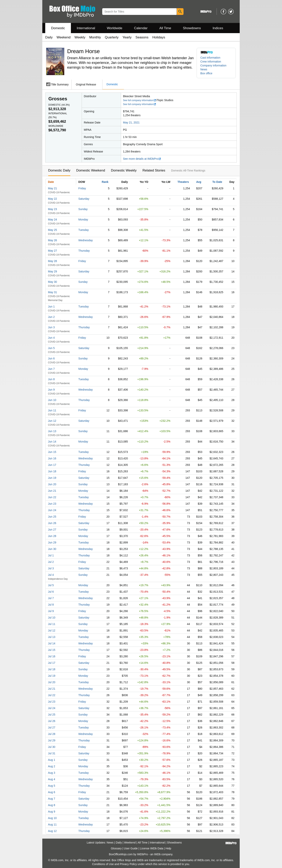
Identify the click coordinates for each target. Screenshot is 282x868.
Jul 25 (52, 715)
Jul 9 (51, 611)
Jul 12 (52, 630)
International (86, 28)
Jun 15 (52, 452)
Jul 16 (52, 656)
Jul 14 (52, 643)
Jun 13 (52, 431)
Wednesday (86, 240)
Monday (83, 219)
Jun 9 (51, 390)
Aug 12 (52, 831)
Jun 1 (51, 307)
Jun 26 (52, 523)
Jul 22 (52, 695)
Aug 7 (52, 799)
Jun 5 (51, 348)
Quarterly (112, 37)
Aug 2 (52, 766)
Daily (49, 37)
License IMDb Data (152, 848)
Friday (82, 188)
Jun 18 (52, 471)
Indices (218, 28)
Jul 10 (52, 618)
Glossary (116, 848)
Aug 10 (52, 818)
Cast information (210, 58)
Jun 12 (52, 421)
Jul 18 (52, 669)
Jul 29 (52, 740)
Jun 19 (52, 478)
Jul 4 (51, 575)
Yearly (127, 37)
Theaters (183, 182)
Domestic (58, 28)
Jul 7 (51, 598)
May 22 (52, 199)
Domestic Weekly (124, 170)
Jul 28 (52, 734)
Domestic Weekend (91, 170)
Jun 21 (52, 491)
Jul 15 (52, 650)
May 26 (52, 240)
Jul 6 (51, 592)
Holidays (159, 37)
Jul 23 (52, 702)
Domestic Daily (59, 170)
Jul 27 (52, 727)
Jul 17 (52, 663)
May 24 (52, 219)
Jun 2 (51, 317)
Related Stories (154, 170)
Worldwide (114, 28)
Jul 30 (52, 747)
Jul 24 (52, 708)
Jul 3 (51, 568)
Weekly (80, 37)
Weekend (64, 37)
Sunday (83, 209)
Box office (206, 73)
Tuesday (84, 230)
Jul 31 (52, 753)
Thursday (84, 251)
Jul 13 (52, 637)
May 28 (52, 261)
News (204, 69)
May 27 (52, 251)
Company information (213, 65)
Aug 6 (52, 792)
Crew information (211, 62)
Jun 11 (52, 410)
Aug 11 (52, 824)
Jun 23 (52, 504)
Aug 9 (52, 812)
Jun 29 (52, 542)
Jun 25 (52, 517)
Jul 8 (51, 605)
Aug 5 (52, 786)
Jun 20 (52, 484)
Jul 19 (52, 676)
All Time (165, 28)
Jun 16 (52, 458)
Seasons (142, 37)
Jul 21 (52, 689)
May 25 (52, 230)
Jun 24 (52, 510)
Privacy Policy (128, 864)
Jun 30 (52, 549)
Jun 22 (52, 497)
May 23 (52, 209)
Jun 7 (51, 369)
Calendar (141, 28)
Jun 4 (51, 338)
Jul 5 (51, 585)
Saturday (84, 199)
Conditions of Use (103, 864)
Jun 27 (52, 530)
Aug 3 (52, 773)
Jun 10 (52, 400)
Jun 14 (52, 442)
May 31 (52, 292)
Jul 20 (52, 682)
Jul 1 (51, 555)
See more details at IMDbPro (142, 159)
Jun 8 (51, 379)
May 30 (52, 282)
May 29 (52, 271)
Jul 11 (52, 624)
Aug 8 (52, 805)
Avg (199, 182)
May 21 (52, 188)
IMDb (157, 854)
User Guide (131, 848)
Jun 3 (51, 327)
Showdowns (192, 28)
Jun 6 (51, 358)
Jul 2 (51, 562)
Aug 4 (52, 779)
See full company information (140, 100)
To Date (217, 182)
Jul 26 (52, 721)
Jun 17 (52, 465)
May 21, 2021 (131, 122)
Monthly (95, 37)
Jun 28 (52, 536)
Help (168, 848)
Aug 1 (52, 760)
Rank (105, 182)
